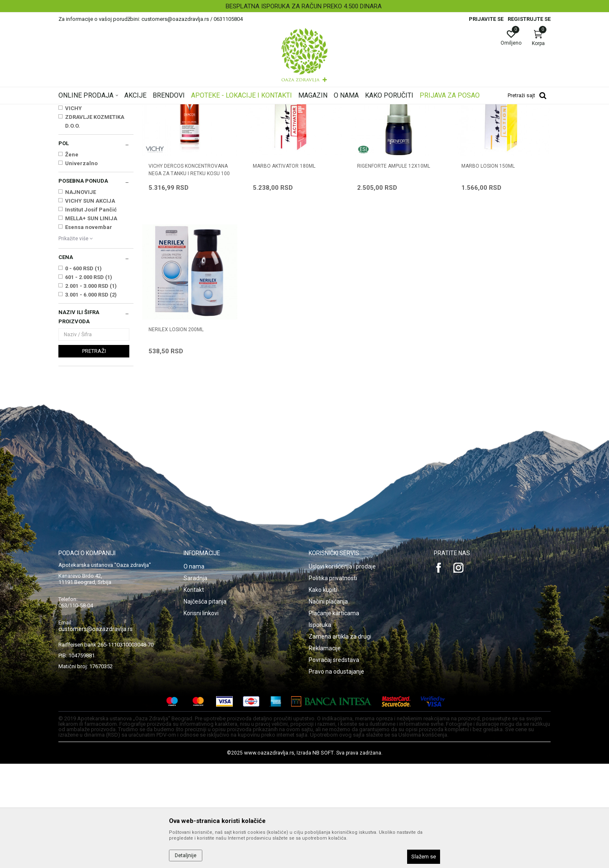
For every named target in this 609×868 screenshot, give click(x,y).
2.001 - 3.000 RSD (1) (91, 390)
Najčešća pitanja (205, 706)
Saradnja (195, 682)
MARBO (75, 204)
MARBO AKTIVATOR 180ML (284, 270)
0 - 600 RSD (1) (83, 373)
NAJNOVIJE (81, 296)
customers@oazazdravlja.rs (96, 733)
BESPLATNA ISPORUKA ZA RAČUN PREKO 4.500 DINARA (304, 6)
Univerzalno (81, 268)
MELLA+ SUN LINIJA (91, 323)
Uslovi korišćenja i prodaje (342, 671)
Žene (72, 259)
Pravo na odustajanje (336, 776)
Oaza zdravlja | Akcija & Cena (92, 110)
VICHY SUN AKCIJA (90, 305)
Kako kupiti (323, 694)
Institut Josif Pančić (91, 314)
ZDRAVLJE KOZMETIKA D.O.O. (95, 226)
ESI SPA (75, 195)
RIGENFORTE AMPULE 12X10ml (394, 270)
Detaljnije (186, 855)
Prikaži (444, 123)
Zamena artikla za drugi (340, 741)
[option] (304, 6)
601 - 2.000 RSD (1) (89, 381)
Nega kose (172, 110)
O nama (194, 671)
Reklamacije (325, 752)
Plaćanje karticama (334, 717)
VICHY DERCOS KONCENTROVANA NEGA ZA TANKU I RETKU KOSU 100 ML (189, 278)
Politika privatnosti (333, 682)
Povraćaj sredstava (334, 764)
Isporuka (320, 729)
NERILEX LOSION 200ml (176, 434)
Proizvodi (143, 110)
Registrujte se (529, 19)
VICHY (73, 213)
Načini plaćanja (328, 706)
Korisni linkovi (201, 717)
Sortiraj (371, 123)
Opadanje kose (79, 149)
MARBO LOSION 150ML (488, 270)
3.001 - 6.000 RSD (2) (91, 399)
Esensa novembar (89, 331)
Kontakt (194, 694)
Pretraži (94, 455)
